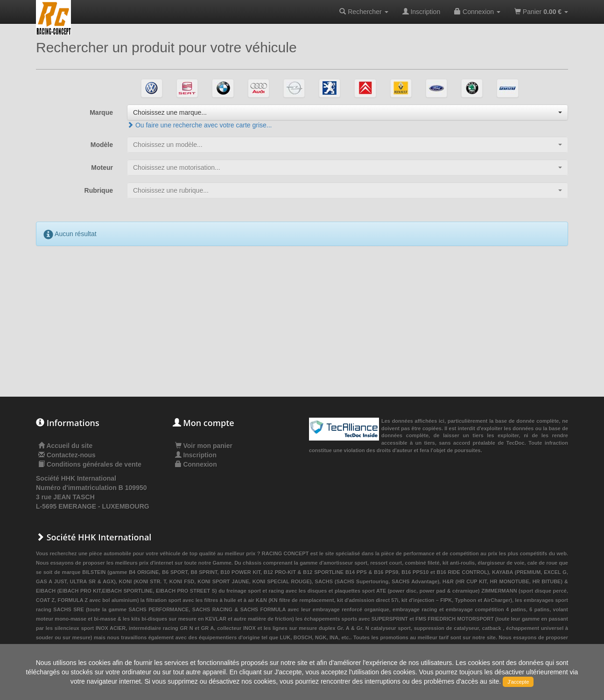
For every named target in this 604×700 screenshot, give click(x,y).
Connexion (477, 12)
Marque (101, 112)
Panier (541, 12)
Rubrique (99, 190)
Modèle (102, 145)
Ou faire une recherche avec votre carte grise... (199, 125)
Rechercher (364, 12)
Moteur (102, 168)
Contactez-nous (71, 455)
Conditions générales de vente (94, 464)
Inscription (421, 12)
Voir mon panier (204, 446)
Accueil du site (69, 446)
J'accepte (518, 682)
